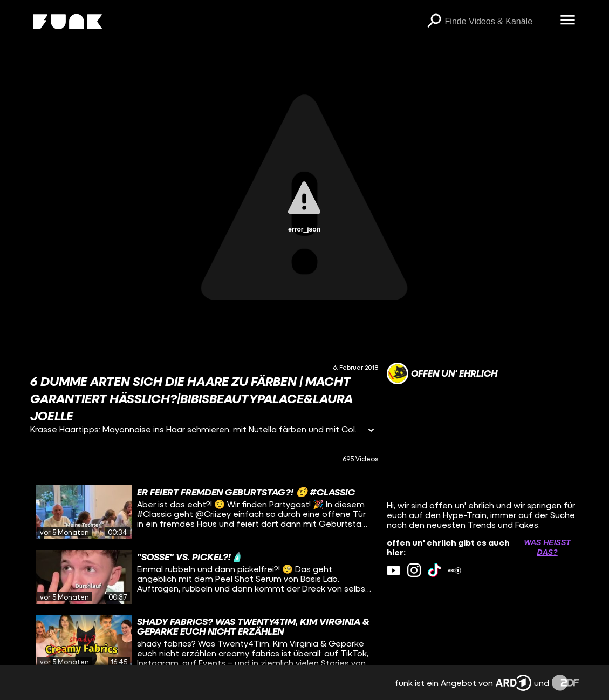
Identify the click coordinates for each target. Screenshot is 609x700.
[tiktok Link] (434, 570)
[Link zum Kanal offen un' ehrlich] (442, 373)
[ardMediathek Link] (454, 570)
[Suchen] (434, 22)
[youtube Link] (394, 570)
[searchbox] (499, 22)
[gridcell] (204, 512)
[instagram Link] (414, 570)
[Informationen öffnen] (371, 431)
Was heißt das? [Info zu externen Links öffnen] (547, 547)
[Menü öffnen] (568, 21)
